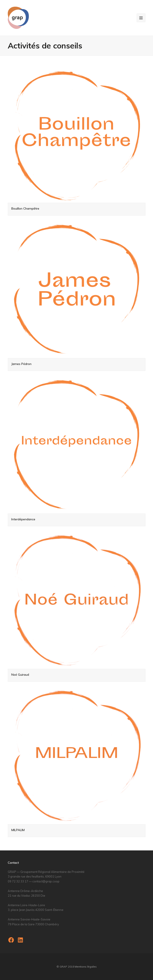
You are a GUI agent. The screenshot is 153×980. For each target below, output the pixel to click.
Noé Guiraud (20, 675)
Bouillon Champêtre (25, 208)
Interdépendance (23, 519)
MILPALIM (18, 830)
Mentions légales (86, 967)
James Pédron (21, 364)
